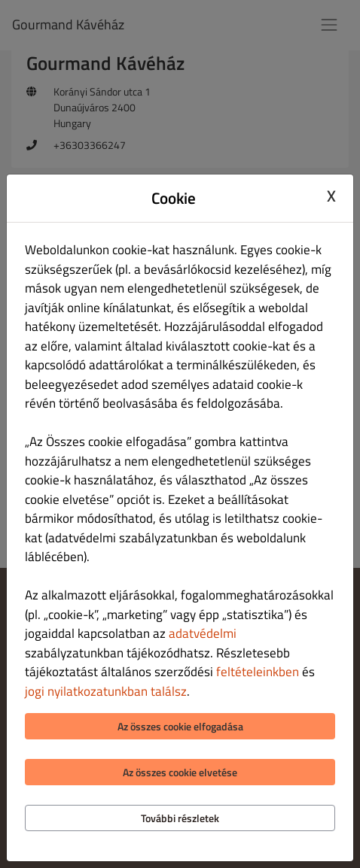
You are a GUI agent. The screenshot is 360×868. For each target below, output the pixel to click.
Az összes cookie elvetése (180, 772)
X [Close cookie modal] (331, 196)
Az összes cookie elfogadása (180, 726)
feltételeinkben (258, 672)
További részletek (180, 818)
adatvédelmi (203, 633)
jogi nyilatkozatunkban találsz (106, 691)
